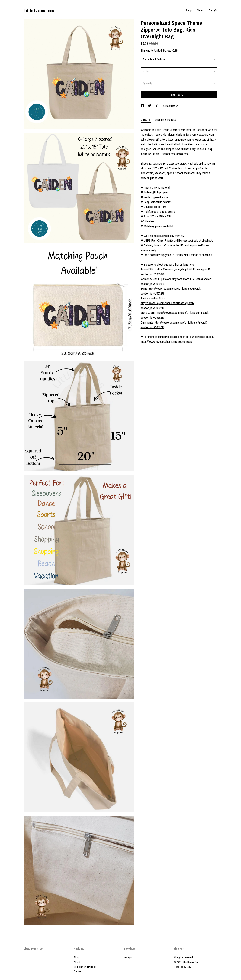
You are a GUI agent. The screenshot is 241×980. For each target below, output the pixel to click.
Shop (189, 10)
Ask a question (170, 106)
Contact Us (80, 971)
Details (146, 120)
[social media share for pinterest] (157, 106)
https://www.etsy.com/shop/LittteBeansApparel (167, 342)
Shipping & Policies (165, 120)
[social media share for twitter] (150, 106)
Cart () (213, 10)
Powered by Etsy (182, 967)
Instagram (129, 957)
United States (162, 50)
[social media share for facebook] (142, 106)
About (200, 10)
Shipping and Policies (85, 967)
